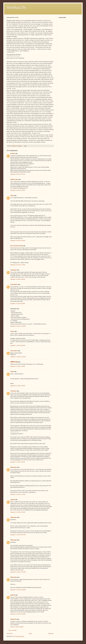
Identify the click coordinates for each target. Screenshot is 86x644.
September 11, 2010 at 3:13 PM (18, 366)
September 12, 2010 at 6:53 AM (18, 512)
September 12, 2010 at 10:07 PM (18, 535)
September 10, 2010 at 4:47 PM (18, 174)
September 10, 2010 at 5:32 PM (18, 190)
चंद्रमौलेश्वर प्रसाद (14, 362)
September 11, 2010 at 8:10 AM (18, 345)
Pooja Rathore (14, 284)
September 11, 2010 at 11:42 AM (18, 357)
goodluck (13, 154)
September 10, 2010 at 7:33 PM (18, 265)
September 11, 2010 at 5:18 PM (18, 462)
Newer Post (10, 634)
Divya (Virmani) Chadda (16, 246)
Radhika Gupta (14, 179)
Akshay (12, 331)
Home (30, 634)
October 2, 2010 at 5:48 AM (17, 627)
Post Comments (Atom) (18, 636)
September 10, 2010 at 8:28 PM (18, 304)
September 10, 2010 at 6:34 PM (18, 241)
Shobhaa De (16, 7)
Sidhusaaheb (13, 467)
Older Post (51, 634)
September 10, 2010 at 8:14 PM (18, 279)
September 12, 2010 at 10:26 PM (18, 590)
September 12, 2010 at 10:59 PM (18, 614)
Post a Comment (13, 630)
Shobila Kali (13, 619)
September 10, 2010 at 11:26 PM (18, 326)
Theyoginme (13, 270)
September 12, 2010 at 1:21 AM (18, 494)
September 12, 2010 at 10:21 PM (18, 572)
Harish (12, 196)
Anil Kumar (13, 391)
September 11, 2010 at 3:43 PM (18, 386)
